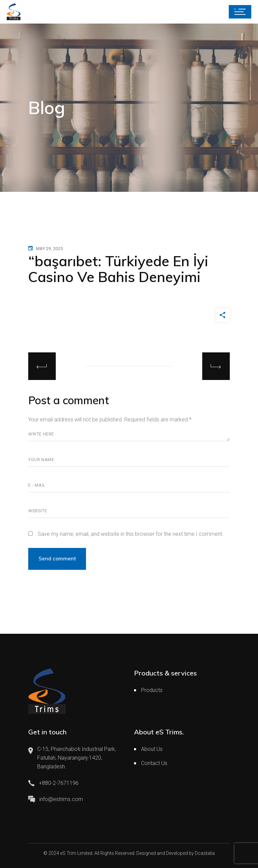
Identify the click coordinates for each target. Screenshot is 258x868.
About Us (152, 749)
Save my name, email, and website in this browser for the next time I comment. (131, 534)
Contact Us (154, 763)
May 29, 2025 (49, 249)
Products (152, 690)
